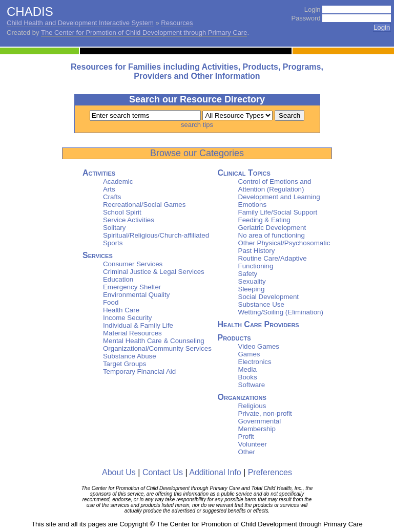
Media (247, 369)
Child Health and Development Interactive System (80, 23)
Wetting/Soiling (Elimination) (281, 312)
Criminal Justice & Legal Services (154, 272)
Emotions (253, 205)
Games (249, 354)
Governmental (260, 421)
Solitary (114, 228)
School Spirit (122, 212)
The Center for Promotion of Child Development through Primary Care (144, 33)
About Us (119, 472)
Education (118, 279)
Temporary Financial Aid (139, 371)
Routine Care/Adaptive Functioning (273, 262)
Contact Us (163, 472)
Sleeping (252, 289)
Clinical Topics (244, 173)
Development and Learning (279, 197)
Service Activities (129, 220)
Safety (248, 274)
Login (313, 9)
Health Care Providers (258, 324)
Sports (113, 243)
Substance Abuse (130, 356)
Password (306, 18)
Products (234, 338)
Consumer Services (133, 264)
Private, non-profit (265, 413)
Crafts (112, 197)
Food (111, 302)
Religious (252, 406)
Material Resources (132, 333)
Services (98, 255)
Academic (118, 182)
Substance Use (261, 304)
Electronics (255, 362)
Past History (257, 251)
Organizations (242, 397)
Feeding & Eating (264, 220)
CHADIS (30, 12)
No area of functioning (272, 235)
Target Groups (125, 364)
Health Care (121, 310)
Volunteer (253, 444)
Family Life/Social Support (278, 212)
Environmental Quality (136, 295)
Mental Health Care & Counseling (154, 341)
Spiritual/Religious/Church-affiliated (156, 235)
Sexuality (252, 281)
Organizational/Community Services (157, 348)
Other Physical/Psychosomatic (284, 243)
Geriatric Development (272, 228)
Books (248, 377)
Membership (257, 429)
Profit (246, 437)
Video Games (259, 346)
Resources (177, 23)
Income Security (128, 318)
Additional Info (215, 472)
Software (252, 385)
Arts (109, 189)
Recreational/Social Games (144, 205)
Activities (99, 173)
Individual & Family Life (138, 325)
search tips (197, 125)
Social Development (269, 297)
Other (247, 452)
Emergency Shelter (132, 287)
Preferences (270, 472)
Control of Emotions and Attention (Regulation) (275, 185)
